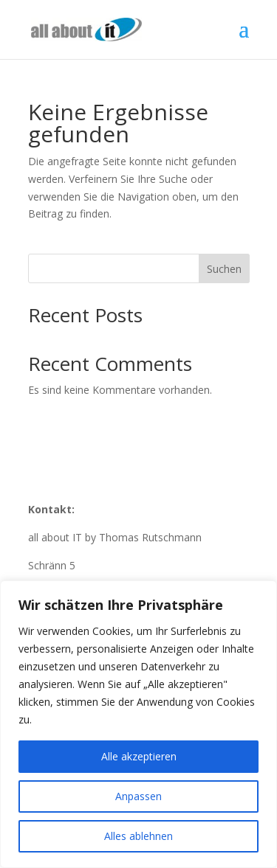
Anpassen (138, 796)
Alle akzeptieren (139, 756)
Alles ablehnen (138, 836)
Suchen (224, 269)
